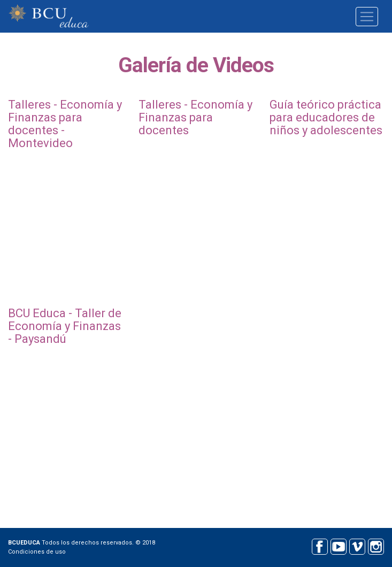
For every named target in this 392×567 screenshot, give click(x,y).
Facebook (320, 545)
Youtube (338, 545)
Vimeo (357, 545)
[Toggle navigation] (367, 17)
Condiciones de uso (37, 552)
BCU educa (49, 16)
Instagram (376, 545)
